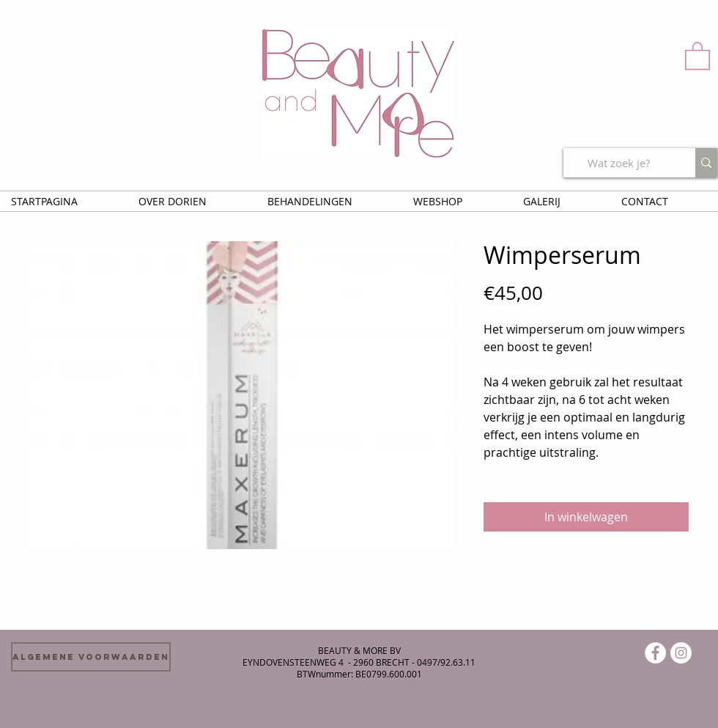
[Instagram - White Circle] (681, 653)
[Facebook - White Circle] (655, 653)
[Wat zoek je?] (618, 163)
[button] (697, 55)
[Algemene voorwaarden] (91, 657)
